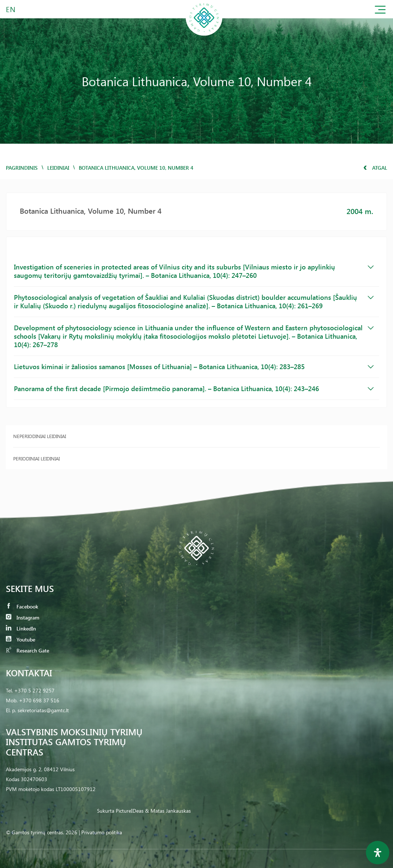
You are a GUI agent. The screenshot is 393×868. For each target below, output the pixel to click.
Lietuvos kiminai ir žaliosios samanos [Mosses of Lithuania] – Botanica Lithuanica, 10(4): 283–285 (194, 367)
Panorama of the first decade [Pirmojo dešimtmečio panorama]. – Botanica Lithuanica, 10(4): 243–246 (194, 389)
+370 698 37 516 (39, 700)
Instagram (23, 617)
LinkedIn (21, 628)
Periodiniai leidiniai (36, 458)
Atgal (375, 168)
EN (11, 9)
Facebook (22, 606)
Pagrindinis (22, 168)
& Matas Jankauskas (168, 811)
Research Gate (27, 650)
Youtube (21, 639)
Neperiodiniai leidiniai (40, 436)
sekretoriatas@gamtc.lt (43, 710)
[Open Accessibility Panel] (378, 853)
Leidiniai (58, 168)
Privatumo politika (102, 832)
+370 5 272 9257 (34, 690)
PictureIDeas (130, 811)
